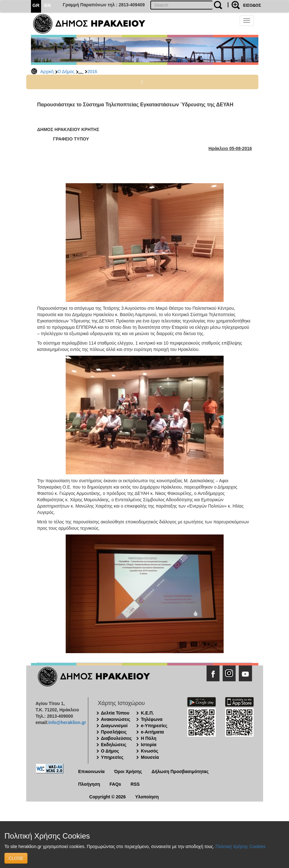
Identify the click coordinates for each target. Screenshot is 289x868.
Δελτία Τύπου (115, 713)
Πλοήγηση (89, 784)
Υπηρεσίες (112, 757)
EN (48, 5)
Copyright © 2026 (108, 797)
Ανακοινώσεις (116, 719)
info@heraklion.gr (67, 722)
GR (36, 5)
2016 (92, 72)
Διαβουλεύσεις (117, 738)
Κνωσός (150, 751)
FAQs (115, 784)
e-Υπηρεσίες (154, 726)
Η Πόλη (149, 738)
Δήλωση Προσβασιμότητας (180, 771)
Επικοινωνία (92, 771)
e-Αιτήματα (152, 732)
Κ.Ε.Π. (147, 713)
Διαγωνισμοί (114, 726)
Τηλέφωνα (152, 719)
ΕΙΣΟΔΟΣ (252, 5)
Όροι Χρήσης (128, 771)
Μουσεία (150, 757)
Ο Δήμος (66, 72)
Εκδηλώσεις (114, 745)
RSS (135, 784)
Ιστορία (149, 745)
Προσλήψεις (114, 732)
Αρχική (47, 72)
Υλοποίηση (147, 797)
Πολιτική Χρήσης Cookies (240, 846)
